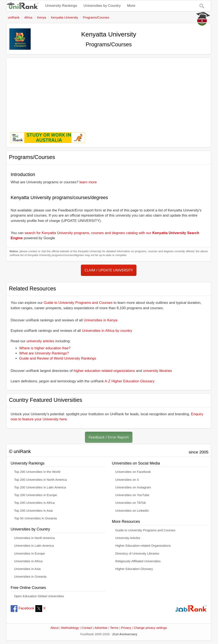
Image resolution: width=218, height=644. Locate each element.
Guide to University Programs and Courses (78, 303)
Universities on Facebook (133, 472)
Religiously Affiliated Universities (138, 561)
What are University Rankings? (44, 353)
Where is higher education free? (45, 348)
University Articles (128, 538)
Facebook (22, 608)
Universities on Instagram (133, 487)
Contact (87, 628)
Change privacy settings (150, 628)
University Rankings (61, 6)
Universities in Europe (29, 554)
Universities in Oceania (30, 577)
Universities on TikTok (131, 503)
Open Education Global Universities (39, 596)
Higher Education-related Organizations (143, 546)
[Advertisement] (109, 92)
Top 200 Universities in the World (37, 472)
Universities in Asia (27, 569)
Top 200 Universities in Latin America (40, 487)
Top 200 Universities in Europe (36, 495)
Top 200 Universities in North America (40, 480)
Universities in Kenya (101, 320)
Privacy (126, 628)
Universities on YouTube (132, 495)
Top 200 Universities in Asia (33, 511)
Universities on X (127, 480)
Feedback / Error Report (109, 437)
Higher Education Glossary (134, 569)
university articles (40, 341)
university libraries (158, 371)
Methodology (70, 628)
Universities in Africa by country (107, 331)
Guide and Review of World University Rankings (58, 358)
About (54, 628)
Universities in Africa (28, 561)
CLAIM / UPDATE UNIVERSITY (109, 270)
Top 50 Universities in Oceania (35, 518)
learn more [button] (88, 182)
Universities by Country (102, 6)
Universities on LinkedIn (132, 511)
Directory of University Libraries (137, 554)
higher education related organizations (104, 371)
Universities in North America (34, 538)
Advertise (101, 628)
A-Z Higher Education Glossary (129, 381)
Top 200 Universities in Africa (34, 503)
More (131, 6)
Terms (114, 628)
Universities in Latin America (34, 546)
